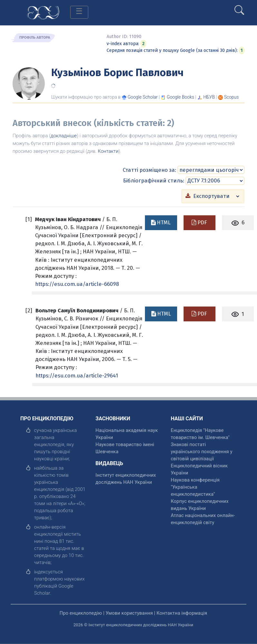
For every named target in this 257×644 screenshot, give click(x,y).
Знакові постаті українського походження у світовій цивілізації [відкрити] (201, 452)
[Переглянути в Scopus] (232, 97)
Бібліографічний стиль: (154, 181)
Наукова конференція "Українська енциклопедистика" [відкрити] (195, 487)
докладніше (64, 136)
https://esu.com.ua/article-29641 (77, 376)
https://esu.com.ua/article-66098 (77, 284)
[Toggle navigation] (79, 12)
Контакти (108, 151)
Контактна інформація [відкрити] (182, 613)
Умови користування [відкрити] (129, 613)
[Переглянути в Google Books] (181, 97)
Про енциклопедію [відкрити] (81, 613)
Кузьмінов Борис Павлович (117, 73)
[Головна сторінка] (43, 12)
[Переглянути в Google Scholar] (143, 97)
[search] (239, 7)
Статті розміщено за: (149, 170)
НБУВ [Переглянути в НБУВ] (209, 97)
